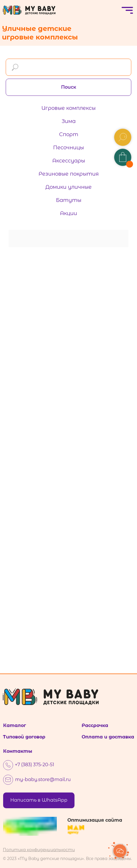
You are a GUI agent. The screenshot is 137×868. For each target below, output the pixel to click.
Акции (68, 213)
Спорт (69, 134)
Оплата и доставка (108, 737)
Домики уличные (68, 187)
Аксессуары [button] (69, 161)
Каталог (15, 725)
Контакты (18, 751)
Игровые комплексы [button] (68, 108)
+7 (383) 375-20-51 (35, 765)
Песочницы (68, 148)
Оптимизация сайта (95, 820)
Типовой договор (24, 737)
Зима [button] (69, 121)
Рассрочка (95, 725)
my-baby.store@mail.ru (43, 779)
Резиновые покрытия (69, 174)
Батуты (69, 200)
